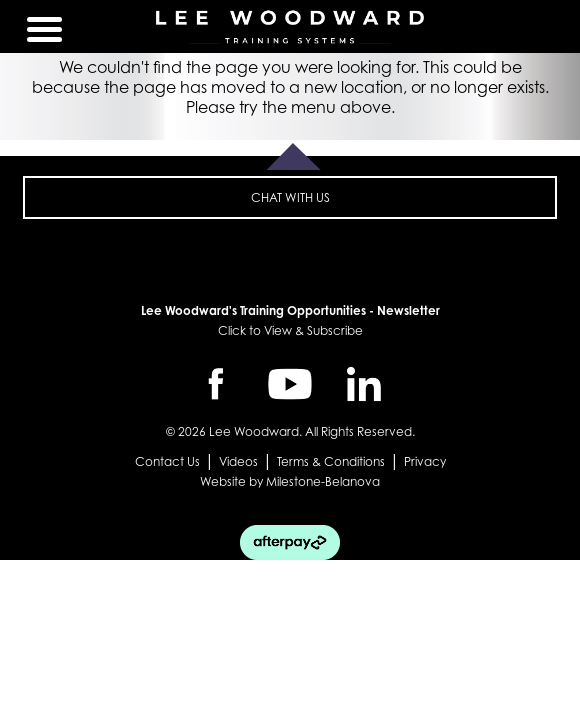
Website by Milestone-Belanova (290, 481)
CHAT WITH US (290, 197)
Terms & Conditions (331, 461)
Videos (238, 461)
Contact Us (167, 461)
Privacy (425, 461)
